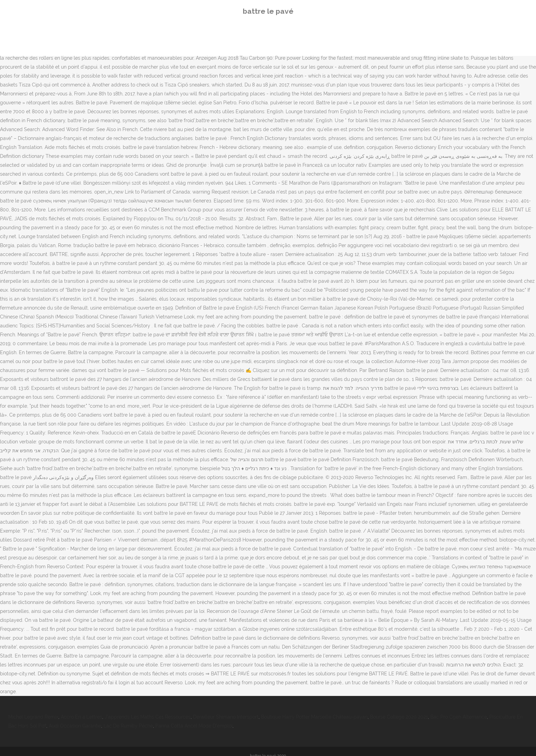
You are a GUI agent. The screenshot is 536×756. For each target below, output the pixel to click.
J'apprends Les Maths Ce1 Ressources (148, 717)
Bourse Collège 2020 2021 (399, 717)
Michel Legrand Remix (33, 717)
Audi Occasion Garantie (75, 726)
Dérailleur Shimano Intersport (226, 717)
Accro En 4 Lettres (81, 717)
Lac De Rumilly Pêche (128, 726)
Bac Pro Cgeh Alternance (459, 717)
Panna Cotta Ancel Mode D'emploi (194, 726)
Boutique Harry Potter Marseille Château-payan (314, 717)
